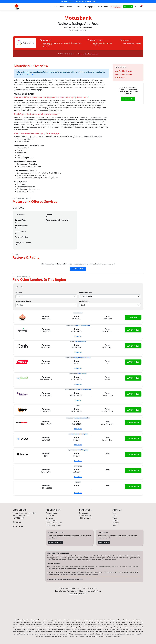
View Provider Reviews (123, 74)
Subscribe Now (104, 542)
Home (71, 30)
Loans (76, 30)
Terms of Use (93, 588)
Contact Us (17, 522)
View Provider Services (123, 71)
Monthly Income (86, 292)
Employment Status (23, 301)
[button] (53, 7)
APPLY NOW (128, 7)
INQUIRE (133, 317)
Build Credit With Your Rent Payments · (78, 1)
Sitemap (116, 523)
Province (19, 292)
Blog (114, 513)
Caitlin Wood (87, 27)
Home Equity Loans (53, 525)
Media (115, 518)
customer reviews (91, 54)
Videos (115, 520)
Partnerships (84, 513)
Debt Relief (50, 516)
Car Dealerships (85, 516)
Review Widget (121, 78)
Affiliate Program (86, 518)
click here (31, 74)
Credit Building (52, 520)
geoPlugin (117, 636)
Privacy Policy (81, 588)
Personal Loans (52, 513)
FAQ (114, 525)
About (115, 516)
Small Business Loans (54, 523)
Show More (78, 336)
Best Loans (83, 30)
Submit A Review (78, 269)
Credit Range (84, 301)
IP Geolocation (108, 636)
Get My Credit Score (55, 542)
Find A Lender (128, 99)
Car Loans (50, 518)
